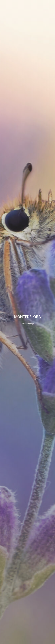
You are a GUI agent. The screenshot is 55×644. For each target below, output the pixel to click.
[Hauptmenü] (51, 3)
